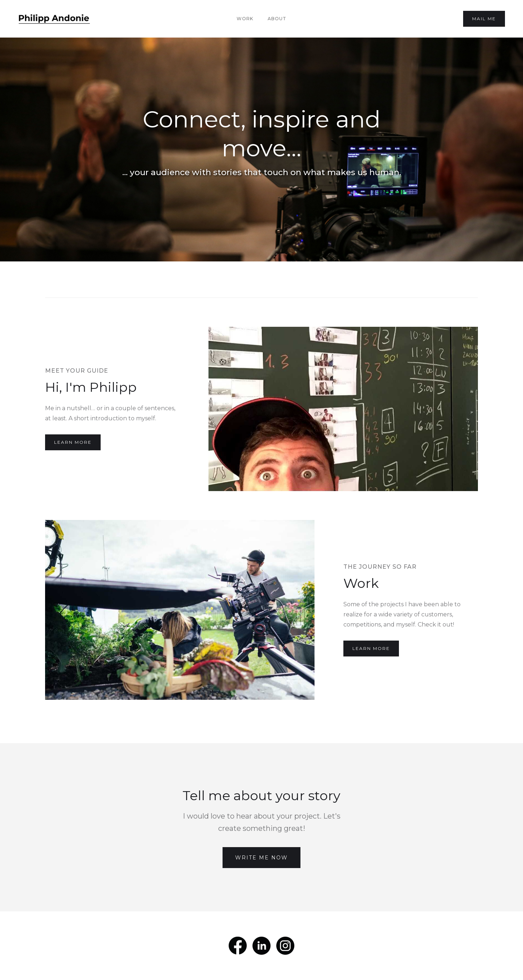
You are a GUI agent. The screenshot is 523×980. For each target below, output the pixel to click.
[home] (54, 19)
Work (245, 19)
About (277, 19)
